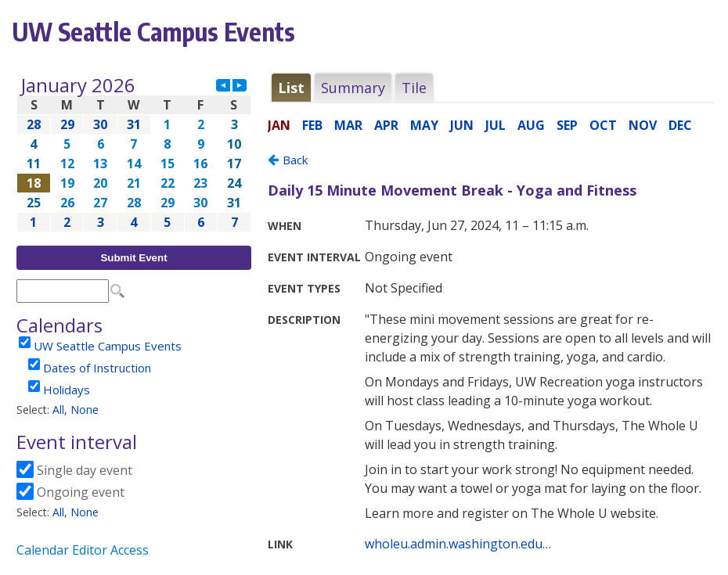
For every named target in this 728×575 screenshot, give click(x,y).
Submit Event (133, 258)
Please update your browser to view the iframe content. (134, 154)
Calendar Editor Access (83, 550)
